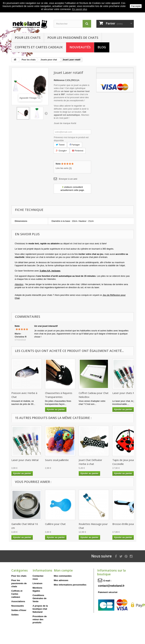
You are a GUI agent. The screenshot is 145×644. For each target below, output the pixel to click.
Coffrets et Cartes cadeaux (39, 47)
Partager (75, 145)
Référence (59, 80)
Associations (18, 601)
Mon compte (63, 570)
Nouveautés (80, 47)
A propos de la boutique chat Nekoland (40, 609)
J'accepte (136, 6)
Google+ (61, 151)
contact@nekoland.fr (111, 586)
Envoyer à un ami (68, 179)
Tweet (60, 145)
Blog (102, 47)
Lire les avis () (64, 168)
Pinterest (78, 151)
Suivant (46, 113)
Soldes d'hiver (19, 610)
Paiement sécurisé (108, 592)
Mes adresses (61, 580)
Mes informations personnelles (70, 585)
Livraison (38, 583)
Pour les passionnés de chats (73, 38)
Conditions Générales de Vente (40, 598)
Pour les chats (28, 38)
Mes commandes (63, 576)
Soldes (15, 615)
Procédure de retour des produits (40, 619)
